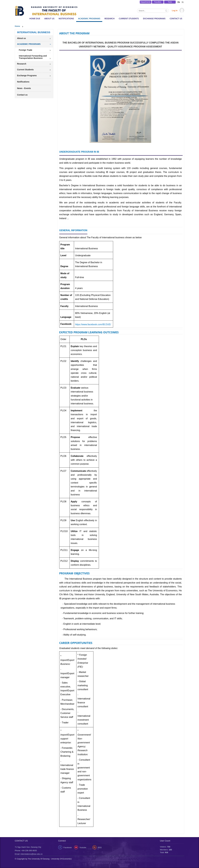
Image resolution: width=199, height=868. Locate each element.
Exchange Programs (154, 18)
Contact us (176, 18)
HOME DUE (35, 18)
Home (17, 26)
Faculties (158, 2)
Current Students (129, 18)
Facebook (68, 847)
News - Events (24, 88)
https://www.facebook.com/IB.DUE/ (93, 324)
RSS (100, 847)
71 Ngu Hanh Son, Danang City (28, 847)
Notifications (66, 18)
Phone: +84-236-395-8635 (26, 851)
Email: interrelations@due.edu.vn (29, 854)
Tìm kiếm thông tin (167, 11)
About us (49, 18)
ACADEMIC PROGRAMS (89, 18)
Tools (170, 2)
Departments (145, 2)
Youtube (83, 847)
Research (109, 18)
